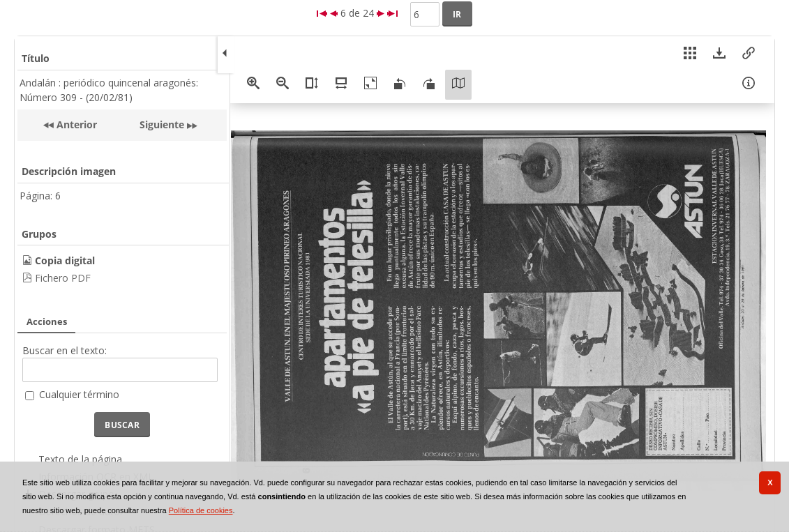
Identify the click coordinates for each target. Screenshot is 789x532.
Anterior (75, 124)
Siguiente (162, 124)
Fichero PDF (63, 278)
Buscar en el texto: (65, 350)
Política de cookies (201, 510)
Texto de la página (80, 459)
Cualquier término (79, 394)
